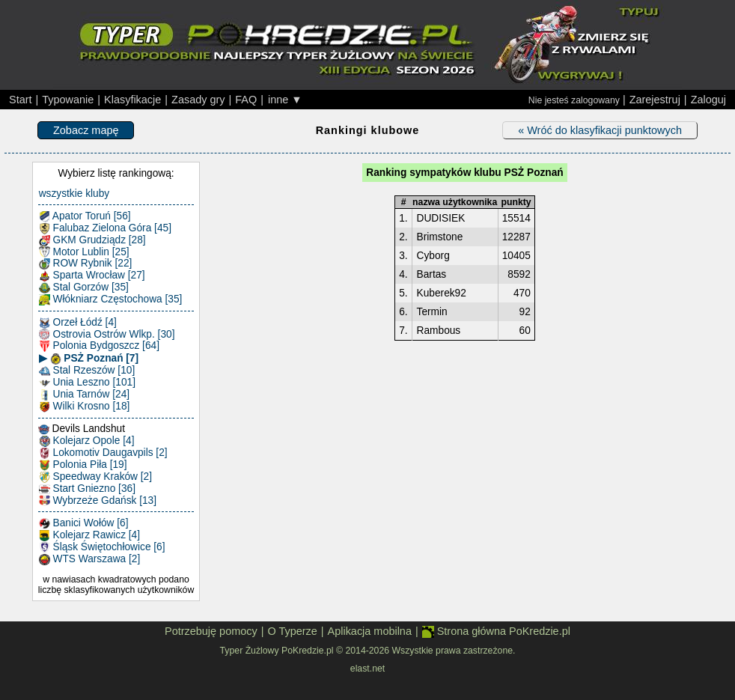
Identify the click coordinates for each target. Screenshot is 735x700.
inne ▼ (285, 100)
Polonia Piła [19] (83, 465)
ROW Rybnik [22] (86, 264)
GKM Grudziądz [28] (92, 240)
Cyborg (433, 256)
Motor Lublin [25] (84, 252)
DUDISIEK (441, 218)
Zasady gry (198, 100)
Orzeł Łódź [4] (78, 323)
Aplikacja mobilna (370, 631)
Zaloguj (708, 100)
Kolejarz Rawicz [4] (89, 535)
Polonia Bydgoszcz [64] (99, 346)
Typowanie (68, 100)
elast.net (367, 669)
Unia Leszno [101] (87, 383)
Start (21, 100)
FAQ (246, 100)
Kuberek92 (442, 293)
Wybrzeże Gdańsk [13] (98, 501)
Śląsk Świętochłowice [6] (102, 547)
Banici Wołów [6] (84, 523)
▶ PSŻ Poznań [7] (89, 359)
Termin (432, 312)
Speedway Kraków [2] (95, 477)
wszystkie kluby (74, 194)
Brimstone (440, 237)
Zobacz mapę (86, 130)
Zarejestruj (655, 100)
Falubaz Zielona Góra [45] (105, 228)
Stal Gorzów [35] (84, 287)
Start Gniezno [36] (87, 489)
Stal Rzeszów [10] (87, 371)
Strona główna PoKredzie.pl (496, 631)
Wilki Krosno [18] (85, 407)
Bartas (432, 274)
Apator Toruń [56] (85, 216)
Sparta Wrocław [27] (92, 276)
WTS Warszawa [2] (90, 559)
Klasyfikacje (132, 100)
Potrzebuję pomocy (211, 631)
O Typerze (292, 631)
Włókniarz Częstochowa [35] (111, 299)
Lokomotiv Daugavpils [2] (103, 453)
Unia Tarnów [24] (84, 395)
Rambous (439, 331)
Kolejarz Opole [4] (87, 441)
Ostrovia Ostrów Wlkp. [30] (107, 335)
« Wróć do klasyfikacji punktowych (600, 130)
